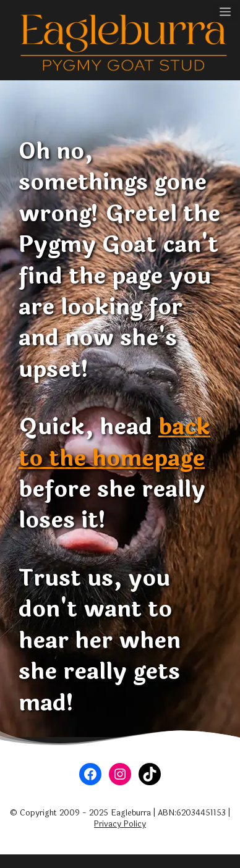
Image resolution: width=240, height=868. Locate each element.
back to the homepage (114, 442)
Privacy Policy (120, 824)
